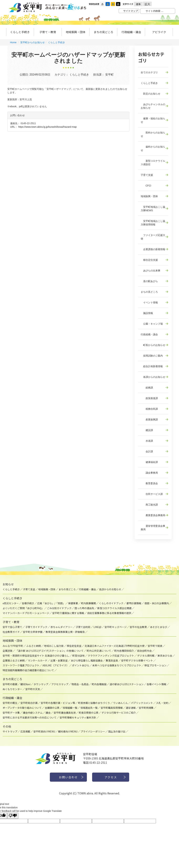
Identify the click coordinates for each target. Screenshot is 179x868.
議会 (48, 713)
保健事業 (73, 603)
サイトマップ (131, 11)
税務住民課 (149, 409)
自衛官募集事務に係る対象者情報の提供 (109, 613)
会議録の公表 (52, 708)
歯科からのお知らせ (153, 148)
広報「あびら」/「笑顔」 (51, 603)
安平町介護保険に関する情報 (68, 613)
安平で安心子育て (12, 627)
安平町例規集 (146, 708)
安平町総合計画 (29, 703)
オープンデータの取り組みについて (22, 708)
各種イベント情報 (156, 684)
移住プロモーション (155, 665)
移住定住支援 (149, 260)
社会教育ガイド (11, 632)
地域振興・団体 (76, 32)
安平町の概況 (10, 703)
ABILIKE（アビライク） (56, 665)
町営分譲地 (78, 656)
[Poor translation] (13, 816)
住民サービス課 (152, 494)
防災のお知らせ (151, 94)
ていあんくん (120, 703)
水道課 (147, 441)
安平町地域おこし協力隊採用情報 (153, 223)
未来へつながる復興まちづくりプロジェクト (117, 665)
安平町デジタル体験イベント (137, 660)
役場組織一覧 (70, 708)
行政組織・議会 (131, 32)
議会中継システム (33, 713)
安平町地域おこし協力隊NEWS (153, 209)
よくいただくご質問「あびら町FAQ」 (23, 608)
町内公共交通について (99, 651)
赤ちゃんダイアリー (62, 627)
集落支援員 (112, 660)
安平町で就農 (155, 646)
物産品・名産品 (80, 684)
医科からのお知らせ (153, 134)
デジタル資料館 (146, 656)
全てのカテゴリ (149, 72)
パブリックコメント (142, 703)
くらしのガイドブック (111, 603)
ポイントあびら (81, 665)
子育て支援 (147, 175)
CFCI (146, 186)
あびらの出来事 (151, 271)
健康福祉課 (149, 462)
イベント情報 (149, 302)
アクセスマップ (60, 684)
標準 (138, 4)
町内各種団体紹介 (124, 651)
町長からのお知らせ (153, 345)
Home (13, 42)
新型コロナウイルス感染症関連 (114, 608)
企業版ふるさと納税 (14, 660)
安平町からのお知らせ (33, 42)
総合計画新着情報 (152, 366)
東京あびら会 (165, 656)
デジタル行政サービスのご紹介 (119, 713)
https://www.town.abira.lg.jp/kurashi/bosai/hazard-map (47, 127)
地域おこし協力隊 (54, 646)
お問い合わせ (68, 777)
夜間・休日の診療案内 (157, 603)
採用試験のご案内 (152, 356)
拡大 (147, 4)
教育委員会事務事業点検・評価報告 (65, 632)
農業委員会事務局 (153, 515)
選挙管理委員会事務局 (153, 528)
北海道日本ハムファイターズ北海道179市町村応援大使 (115, 646)
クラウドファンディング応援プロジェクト (111, 656)
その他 (7, 726)
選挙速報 (131, 708)
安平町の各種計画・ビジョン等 (58, 703)
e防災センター (11, 603)
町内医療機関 (88, 603)
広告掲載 (25, 731)
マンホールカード (38, 660)
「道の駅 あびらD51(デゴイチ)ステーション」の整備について (50, 651)
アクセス (111, 777)
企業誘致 (8, 651)
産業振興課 (149, 420)
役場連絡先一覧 (89, 708)
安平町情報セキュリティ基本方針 (78, 717)
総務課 (147, 388)
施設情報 (147, 313)
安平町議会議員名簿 (65, 713)
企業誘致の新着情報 (153, 249)
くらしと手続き (20, 32)
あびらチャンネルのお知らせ (153, 106)
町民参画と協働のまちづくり (94, 703)
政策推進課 (149, 398)
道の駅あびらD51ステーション (127, 684)
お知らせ (8, 584)
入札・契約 (162, 703)
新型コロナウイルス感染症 (153, 163)
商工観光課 (149, 505)
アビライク (159, 32)
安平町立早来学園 (33, 632)
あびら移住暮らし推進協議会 (87, 660)
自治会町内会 (144, 651)
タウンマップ (41, 684)
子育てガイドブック (36, 627)
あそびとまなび (159, 627)
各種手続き (28, 603)
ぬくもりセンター (12, 689)
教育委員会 (149, 483)
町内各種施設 (99, 684)
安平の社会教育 (138, 627)
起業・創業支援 (59, 660)
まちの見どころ (103, 32)
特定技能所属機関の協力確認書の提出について (28, 670)
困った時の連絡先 (84, 608)
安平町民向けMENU (44, 731)
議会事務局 (149, 473)
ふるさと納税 (34, 646)
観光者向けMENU (68, 731)
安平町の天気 (33, 689)
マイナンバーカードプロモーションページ (26, 613)
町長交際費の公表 (89, 713)
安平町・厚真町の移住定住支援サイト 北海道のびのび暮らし (36, 656)
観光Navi (25, 684)
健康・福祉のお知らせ (153, 120)
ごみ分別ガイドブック (59, 608)
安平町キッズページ (116, 627)
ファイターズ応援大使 (153, 237)
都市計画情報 (134, 603)
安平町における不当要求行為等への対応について (30, 717)
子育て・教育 (48, 32)
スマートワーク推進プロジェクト (21, 665)
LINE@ (97, 627)
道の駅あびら (149, 281)
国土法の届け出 (117, 731)
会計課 (147, 451)
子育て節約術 (83, 627)
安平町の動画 (10, 684)
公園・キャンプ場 (152, 324)
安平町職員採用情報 (112, 708)
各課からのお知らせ (153, 377)
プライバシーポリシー (93, 731)
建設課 (147, 430)
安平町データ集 (11, 713)
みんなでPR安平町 (13, 646)
